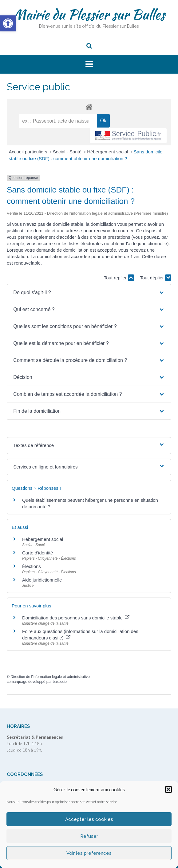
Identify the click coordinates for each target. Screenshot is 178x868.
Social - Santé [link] (68, 152)
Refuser (89, 836)
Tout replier (119, 278)
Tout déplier (156, 278)
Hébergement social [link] (108, 152)
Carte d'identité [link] (38, 553)
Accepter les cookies (89, 819)
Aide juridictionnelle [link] (42, 580)
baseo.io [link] (59, 682)
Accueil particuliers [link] (29, 152)
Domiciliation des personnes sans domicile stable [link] (76, 618)
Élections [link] (32, 566)
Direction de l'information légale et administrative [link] (50, 677)
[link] (8, 23)
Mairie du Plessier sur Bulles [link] (89, 14)
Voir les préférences (89, 853)
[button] (168, 789)
